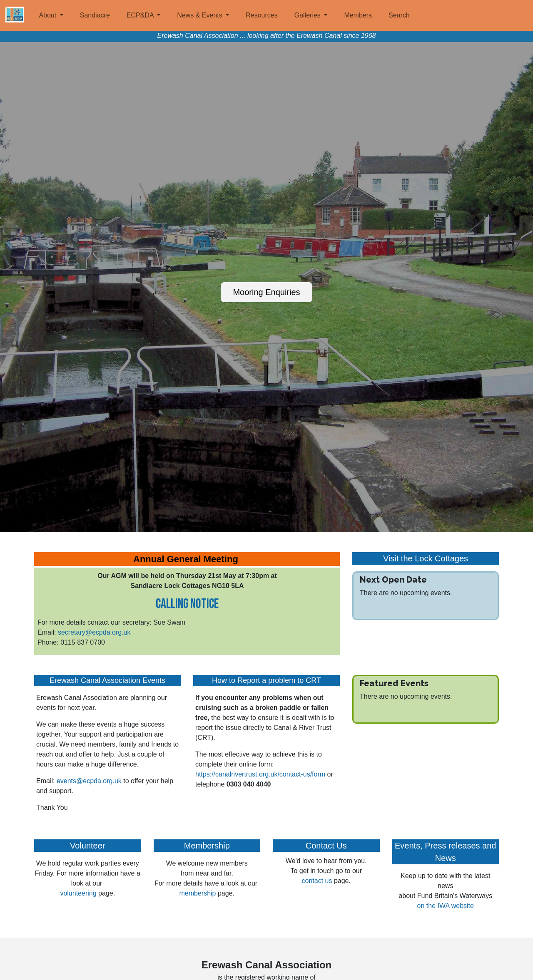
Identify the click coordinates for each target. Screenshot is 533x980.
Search (399, 15)
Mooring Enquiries (266, 292)
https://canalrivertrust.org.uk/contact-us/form (260, 774)
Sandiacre (95, 15)
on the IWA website (446, 906)
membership (197, 893)
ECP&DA (141, 15)
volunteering (79, 893)
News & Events (200, 15)
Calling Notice (187, 604)
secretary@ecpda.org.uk (94, 632)
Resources (262, 15)
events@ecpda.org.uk (89, 781)
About (48, 15)
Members (358, 15)
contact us (317, 881)
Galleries (309, 15)
